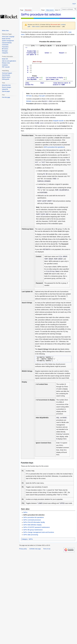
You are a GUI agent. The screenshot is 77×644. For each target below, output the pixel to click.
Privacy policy (23, 549)
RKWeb (29, 101)
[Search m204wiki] (69, 9)
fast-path (42, 96)
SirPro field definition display (32, 525)
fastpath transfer (58, 121)
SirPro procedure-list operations (54, 147)
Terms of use (47, 549)
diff (29, 26)
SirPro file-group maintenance (33, 530)
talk (59, 25)
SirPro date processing (31, 535)
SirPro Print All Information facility (34, 522)
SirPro (25, 512)
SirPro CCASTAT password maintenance (36, 527)
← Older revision (35, 26)
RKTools (29, 96)
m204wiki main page (35, 549)
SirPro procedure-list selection (34, 515)
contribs (63, 25)
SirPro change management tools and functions (39, 532)
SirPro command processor (32, 520)
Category (25, 539)
